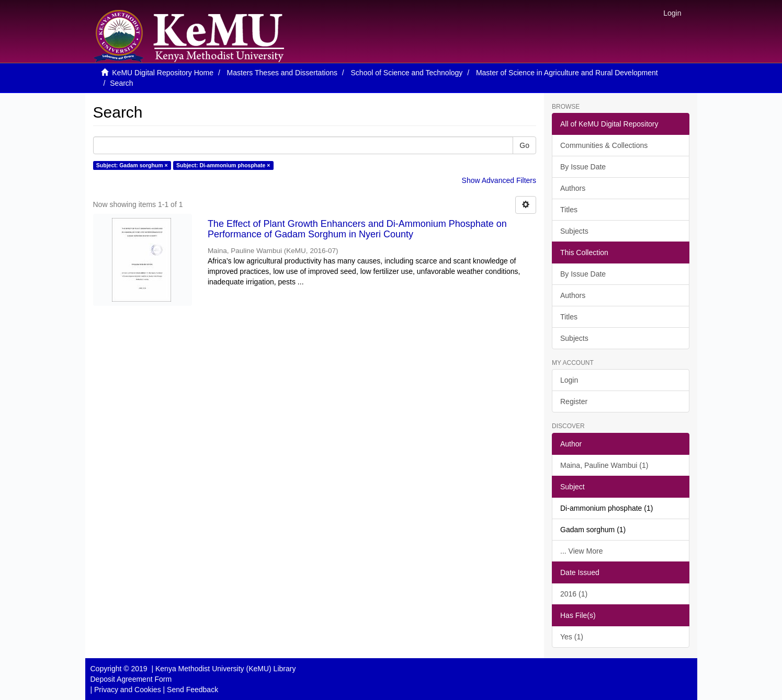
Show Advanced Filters (499, 180)
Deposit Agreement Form (131, 679)
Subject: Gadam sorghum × (132, 165)
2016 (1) (574, 594)
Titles (569, 210)
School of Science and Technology (407, 73)
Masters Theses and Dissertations (282, 73)
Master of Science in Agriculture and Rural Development (567, 73)
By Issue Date (583, 167)
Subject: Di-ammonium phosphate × (223, 165)
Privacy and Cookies (128, 690)
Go (524, 145)
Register (574, 401)
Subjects (574, 231)
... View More (581, 551)
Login (569, 380)
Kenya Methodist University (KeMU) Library (225, 669)
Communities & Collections (604, 145)
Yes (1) (572, 637)
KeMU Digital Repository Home (163, 73)
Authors (573, 188)
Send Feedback (192, 690)
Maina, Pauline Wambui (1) (604, 465)
